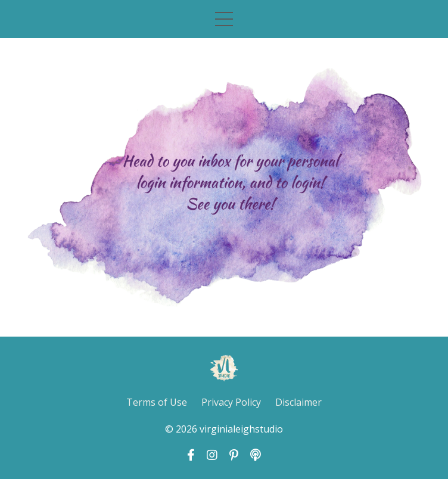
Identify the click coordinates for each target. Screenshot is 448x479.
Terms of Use (157, 402)
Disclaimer (298, 402)
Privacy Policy (231, 402)
